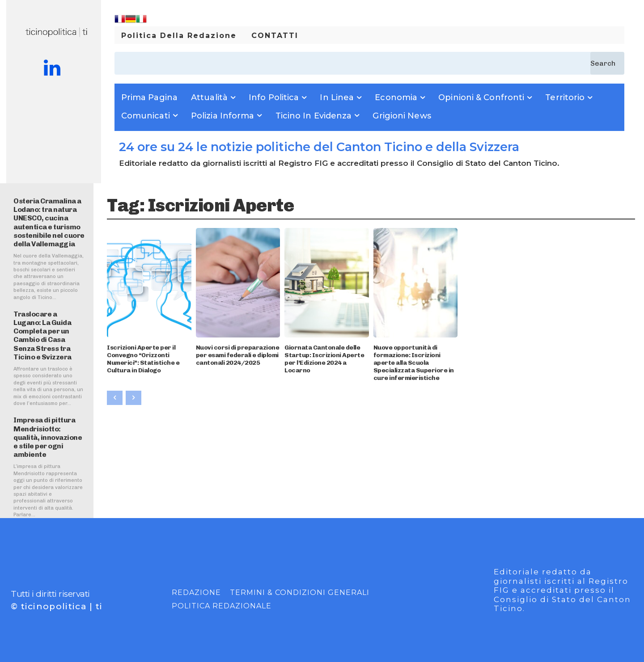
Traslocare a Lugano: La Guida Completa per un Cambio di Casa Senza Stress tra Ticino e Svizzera (42, 335)
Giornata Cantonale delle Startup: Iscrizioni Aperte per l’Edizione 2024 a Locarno (324, 359)
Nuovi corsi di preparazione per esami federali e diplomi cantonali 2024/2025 (238, 355)
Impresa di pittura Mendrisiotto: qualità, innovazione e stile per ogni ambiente (48, 437)
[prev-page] (115, 398)
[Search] (607, 63)
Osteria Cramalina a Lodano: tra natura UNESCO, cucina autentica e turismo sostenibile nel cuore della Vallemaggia (49, 222)
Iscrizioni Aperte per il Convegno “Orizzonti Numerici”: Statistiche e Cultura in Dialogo (143, 359)
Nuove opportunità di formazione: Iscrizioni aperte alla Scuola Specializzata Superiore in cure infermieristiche (414, 363)
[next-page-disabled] (133, 398)
